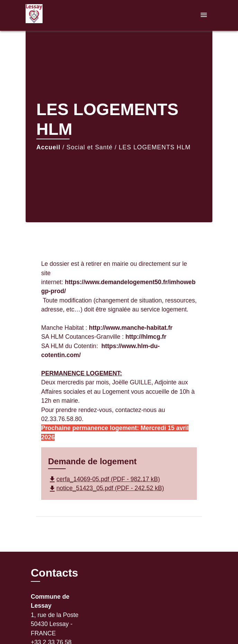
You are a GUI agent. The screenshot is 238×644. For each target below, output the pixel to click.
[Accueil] (52, 15)
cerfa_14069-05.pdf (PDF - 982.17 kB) (104, 479)
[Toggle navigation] (204, 15)
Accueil (48, 147)
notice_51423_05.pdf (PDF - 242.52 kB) (106, 488)
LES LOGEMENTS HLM (155, 147)
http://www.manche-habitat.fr (131, 328)
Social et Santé (89, 147)
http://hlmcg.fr (146, 337)
